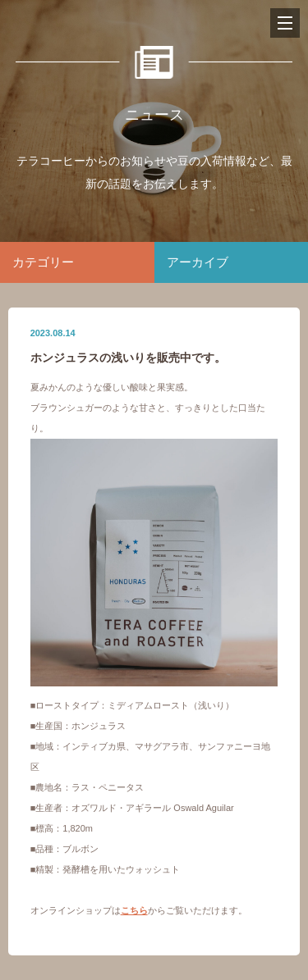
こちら (134, 910)
